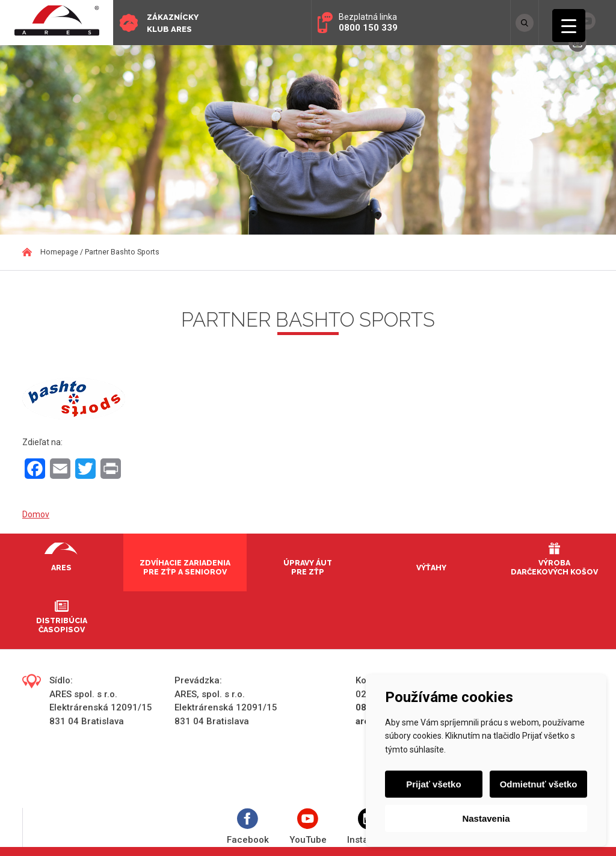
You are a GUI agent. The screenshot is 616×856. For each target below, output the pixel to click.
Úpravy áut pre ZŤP (308, 567)
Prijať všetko (433, 784)
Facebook (248, 827)
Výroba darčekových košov (554, 567)
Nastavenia (486, 818)
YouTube (308, 827)
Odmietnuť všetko (539, 784)
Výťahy (431, 568)
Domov (36, 514)
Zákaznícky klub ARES (173, 23)
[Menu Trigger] (569, 26)
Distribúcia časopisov (62, 625)
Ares (61, 568)
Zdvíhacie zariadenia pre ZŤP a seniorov (185, 567)
